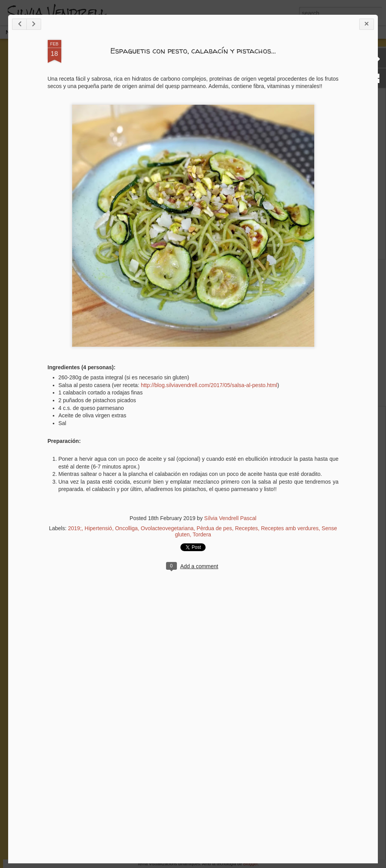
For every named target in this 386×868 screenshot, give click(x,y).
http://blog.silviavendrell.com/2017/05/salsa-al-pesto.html (209, 385)
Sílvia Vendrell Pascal (230, 518)
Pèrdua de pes (214, 528)
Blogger (250, 864)
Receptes (247, 528)
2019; (75, 528)
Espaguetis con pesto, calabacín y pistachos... (193, 51)
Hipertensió (98, 528)
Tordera (202, 534)
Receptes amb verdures (290, 528)
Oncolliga (126, 528)
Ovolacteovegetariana (167, 528)
